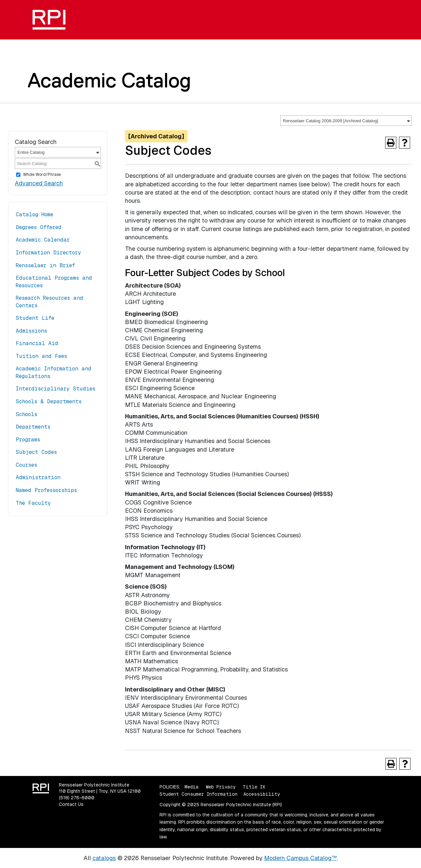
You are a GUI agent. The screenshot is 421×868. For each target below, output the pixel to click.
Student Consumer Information (198, 794)
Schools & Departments (49, 401)
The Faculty (33, 503)
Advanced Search (39, 183)
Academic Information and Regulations (54, 372)
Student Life (35, 318)
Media (192, 787)
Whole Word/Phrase (42, 175)
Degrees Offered (39, 227)
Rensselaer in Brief (45, 265)
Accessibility (262, 794)
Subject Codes (36, 452)
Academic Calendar (43, 240)
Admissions (31, 331)
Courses (26, 465)
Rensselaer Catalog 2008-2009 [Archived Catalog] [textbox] (331, 121)
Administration (38, 477)
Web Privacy (221, 787)
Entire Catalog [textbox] (31, 152)
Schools (26, 414)
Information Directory (49, 253)
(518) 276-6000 (77, 798)
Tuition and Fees (41, 356)
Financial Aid (37, 343)
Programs (28, 440)
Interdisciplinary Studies (56, 389)
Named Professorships (46, 490)
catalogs (104, 858)
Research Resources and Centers (50, 302)
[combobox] (346, 121)
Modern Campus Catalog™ (300, 858)
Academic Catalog (109, 80)
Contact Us (71, 804)
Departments (33, 427)
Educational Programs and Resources (54, 282)
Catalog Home (35, 214)
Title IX (254, 787)
